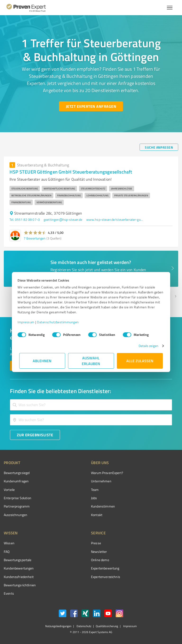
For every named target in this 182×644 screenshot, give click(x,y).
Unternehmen (101, 481)
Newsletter (99, 552)
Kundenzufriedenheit (19, 577)
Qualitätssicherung (107, 626)
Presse (96, 543)
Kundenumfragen (16, 481)
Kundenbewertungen (19, 568)
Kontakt (97, 515)
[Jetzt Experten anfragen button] (91, 106)
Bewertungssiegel (17, 473)
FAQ (7, 552)
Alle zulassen (140, 361)
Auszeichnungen (16, 515)
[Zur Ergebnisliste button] (35, 435)
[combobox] (91, 405)
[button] (35, 233)
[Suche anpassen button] (159, 147)
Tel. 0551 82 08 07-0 (25, 219)
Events (9, 593)
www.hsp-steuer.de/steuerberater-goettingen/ (115, 219)
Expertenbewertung (105, 568)
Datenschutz (84, 626)
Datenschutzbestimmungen (60, 322)
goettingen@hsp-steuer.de (63, 219)
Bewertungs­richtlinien (20, 585)
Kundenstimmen (103, 506)
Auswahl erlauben (91, 361)
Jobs (94, 498)
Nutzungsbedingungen (58, 626)
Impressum (28, 322)
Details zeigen (147, 346)
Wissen (9, 543)
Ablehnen (42, 361)
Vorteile (9, 490)
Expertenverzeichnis (106, 577)
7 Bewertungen (35, 238)
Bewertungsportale (18, 560)
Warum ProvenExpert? (107, 473)
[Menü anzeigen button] (170, 8)
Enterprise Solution (18, 498)
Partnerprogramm (17, 506)
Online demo (100, 560)
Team (95, 490)
